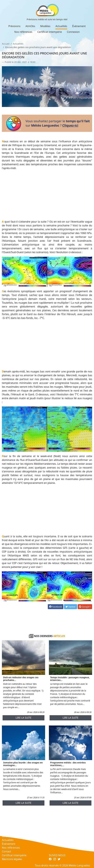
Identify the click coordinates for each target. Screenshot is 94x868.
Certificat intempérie (50, 32)
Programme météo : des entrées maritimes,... (68, 764)
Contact (7, 851)
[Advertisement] (47, 195)
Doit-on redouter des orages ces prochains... (21, 679)
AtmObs (30, 26)
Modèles (45, 26)
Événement (79, 26)
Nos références (23, 32)
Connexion (73, 32)
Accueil (6, 44)
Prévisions (14, 26)
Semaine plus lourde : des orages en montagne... (23, 764)
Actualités (61, 26)
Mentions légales (12, 859)
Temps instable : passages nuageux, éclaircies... (70, 679)
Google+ (85, 607)
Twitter (70, 607)
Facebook (56, 607)
